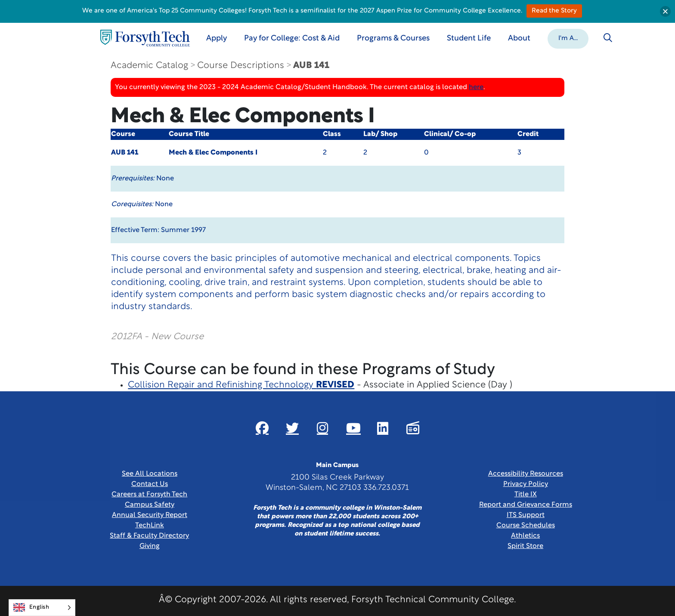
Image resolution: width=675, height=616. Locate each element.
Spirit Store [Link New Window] (525, 546)
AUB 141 (311, 66)
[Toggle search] (608, 38)
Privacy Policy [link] (526, 484)
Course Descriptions (241, 66)
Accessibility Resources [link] (526, 474)
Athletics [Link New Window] (525, 536)
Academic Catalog (149, 66)
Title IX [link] (526, 495)
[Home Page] (145, 38)
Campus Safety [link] (150, 505)
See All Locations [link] (150, 474)
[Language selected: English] (42, 608)
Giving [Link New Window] (150, 546)
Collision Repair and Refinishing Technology (241, 385)
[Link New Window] (262, 428)
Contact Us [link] (150, 484)
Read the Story (554, 11)
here (476, 87)
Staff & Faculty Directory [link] (149, 536)
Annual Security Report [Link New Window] (150, 515)
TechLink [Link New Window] (150, 526)
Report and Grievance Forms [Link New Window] (526, 505)
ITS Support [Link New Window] (526, 515)
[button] (568, 38)
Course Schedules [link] (526, 526)
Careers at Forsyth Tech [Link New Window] (149, 495)
